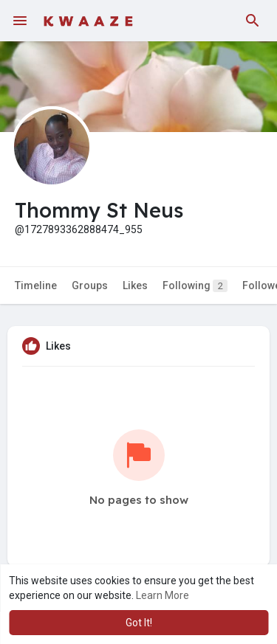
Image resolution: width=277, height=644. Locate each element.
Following (195, 286)
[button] (253, 21)
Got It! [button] (139, 623)
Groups (90, 285)
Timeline (36, 285)
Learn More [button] (163, 595)
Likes (135, 285)
